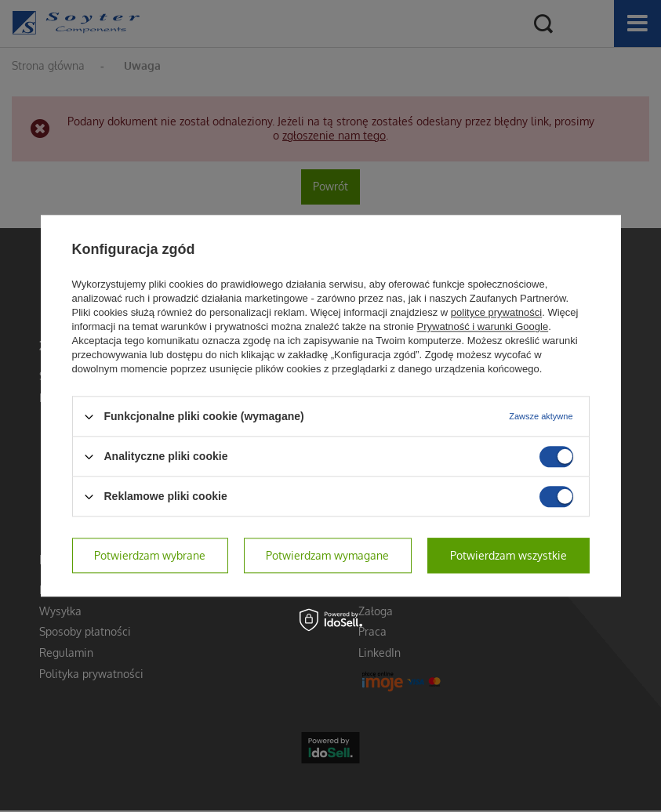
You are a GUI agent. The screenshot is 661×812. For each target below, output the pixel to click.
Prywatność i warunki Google (483, 326)
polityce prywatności (496, 312)
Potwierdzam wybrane (150, 555)
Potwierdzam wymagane (327, 555)
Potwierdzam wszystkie (508, 555)
